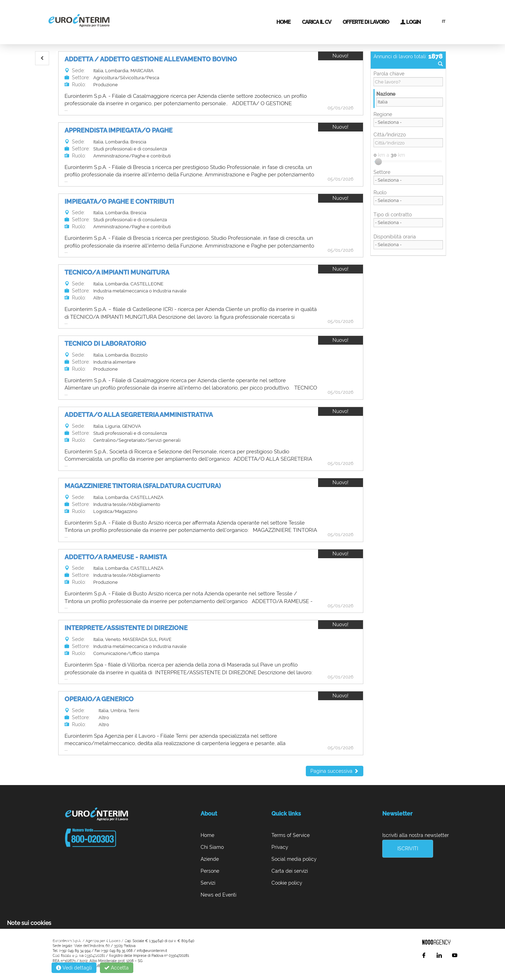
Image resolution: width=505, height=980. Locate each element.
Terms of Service (291, 835)
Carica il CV (317, 22)
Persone (210, 871)
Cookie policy (287, 883)
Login (410, 22)
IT (444, 22)
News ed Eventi (218, 895)
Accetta (117, 968)
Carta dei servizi (290, 871)
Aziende (210, 859)
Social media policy (294, 859)
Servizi (208, 883)
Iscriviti (408, 849)
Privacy (280, 847)
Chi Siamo (212, 847)
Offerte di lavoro (366, 22)
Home (283, 22)
